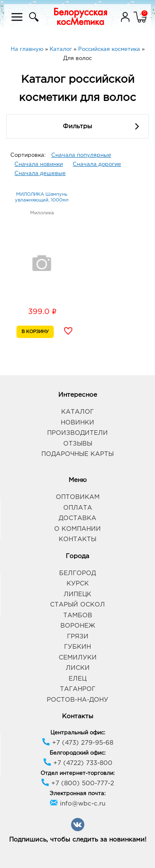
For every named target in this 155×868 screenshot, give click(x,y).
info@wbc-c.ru (77, 804)
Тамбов (78, 615)
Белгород (77, 573)
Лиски (78, 668)
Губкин (77, 647)
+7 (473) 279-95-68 (77, 743)
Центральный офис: (78, 733)
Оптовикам (78, 497)
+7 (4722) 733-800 (78, 763)
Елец (77, 679)
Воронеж (78, 626)
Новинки (77, 423)
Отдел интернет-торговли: (77, 773)
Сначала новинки (39, 164)
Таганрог (78, 689)
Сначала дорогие (97, 164)
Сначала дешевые (40, 174)
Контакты (77, 539)
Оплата (78, 508)
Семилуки (78, 658)
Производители (77, 433)
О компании (77, 529)
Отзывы (78, 444)
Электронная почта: (77, 794)
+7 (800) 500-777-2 (77, 783)
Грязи (78, 637)
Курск (78, 584)
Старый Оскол (77, 605)
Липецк (77, 594)
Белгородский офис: (77, 753)
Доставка (77, 518)
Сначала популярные (81, 155)
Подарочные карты (77, 454)
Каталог (77, 412)
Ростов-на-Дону (77, 700)
